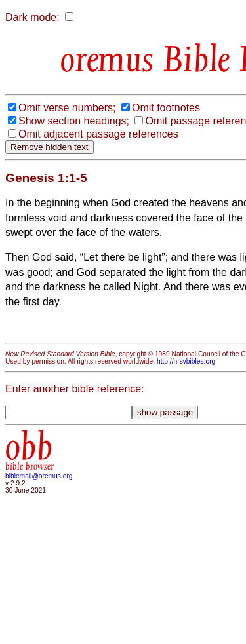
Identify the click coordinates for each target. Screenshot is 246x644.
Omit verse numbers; (67, 108)
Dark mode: (32, 17)
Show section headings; (74, 121)
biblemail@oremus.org (39, 476)
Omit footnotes (166, 108)
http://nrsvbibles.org (186, 361)
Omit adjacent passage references (98, 134)
